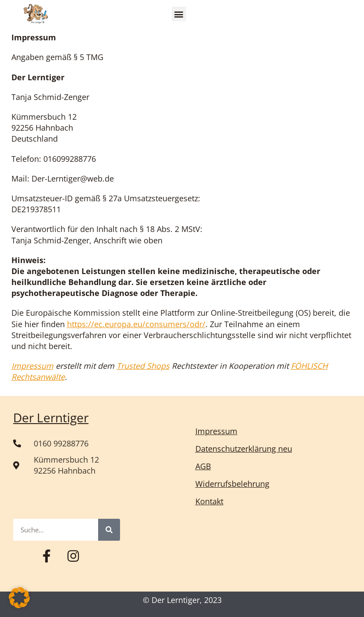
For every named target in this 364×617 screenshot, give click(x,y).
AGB (203, 466)
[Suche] (109, 530)
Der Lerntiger (51, 417)
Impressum (32, 366)
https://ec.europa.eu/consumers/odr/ (136, 324)
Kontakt (209, 501)
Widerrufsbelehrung (232, 484)
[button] (179, 14)
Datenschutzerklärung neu (244, 449)
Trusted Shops (143, 366)
